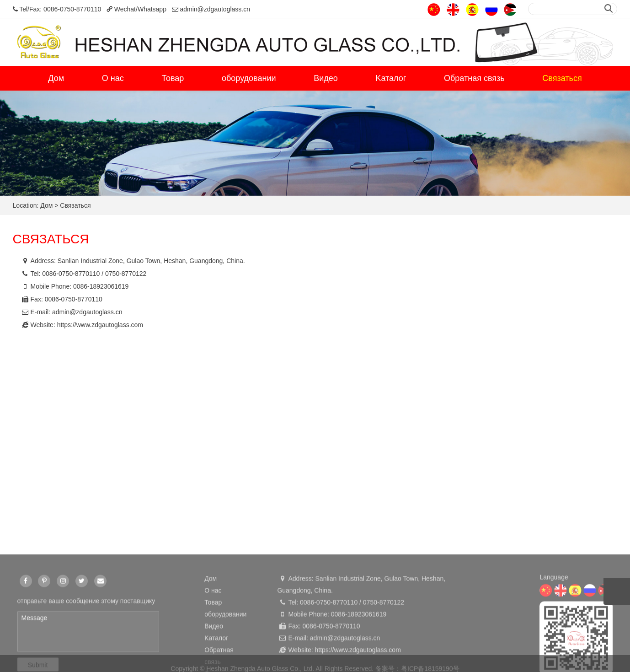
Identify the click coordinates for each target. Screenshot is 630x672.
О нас (113, 78)
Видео (326, 78)
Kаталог (391, 78)
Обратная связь (474, 78)
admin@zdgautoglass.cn (87, 312)
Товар (173, 78)
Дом (56, 78)
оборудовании (249, 78)
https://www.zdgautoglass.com (100, 325)
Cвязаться (562, 78)
